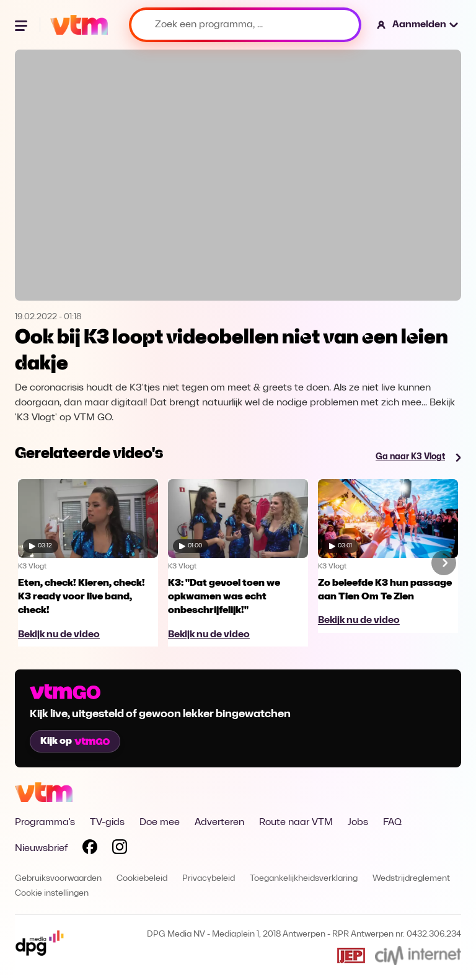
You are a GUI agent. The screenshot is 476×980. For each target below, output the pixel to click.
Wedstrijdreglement (411, 879)
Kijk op (75, 741)
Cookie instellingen (52, 894)
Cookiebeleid (142, 879)
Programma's (45, 823)
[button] (418, 25)
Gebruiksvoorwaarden (58, 879)
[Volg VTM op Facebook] (90, 849)
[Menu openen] (22, 25)
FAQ (392, 823)
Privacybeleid (209, 879)
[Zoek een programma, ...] (245, 25)
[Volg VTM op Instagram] (120, 849)
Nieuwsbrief (41, 849)
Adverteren (219, 823)
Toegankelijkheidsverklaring (304, 879)
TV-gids (107, 823)
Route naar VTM (296, 823)
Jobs (358, 823)
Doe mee (160, 823)
